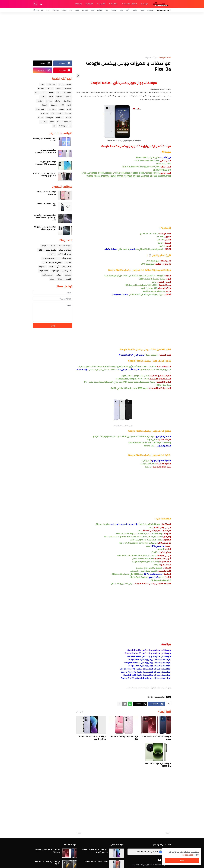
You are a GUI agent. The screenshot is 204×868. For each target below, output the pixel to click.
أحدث (167, 833)
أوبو (127, 10)
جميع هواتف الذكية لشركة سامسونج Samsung (45, 174)
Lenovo (59, 97)
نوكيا (93, 10)
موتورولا (85, 10)
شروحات (78, 4)
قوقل (77, 10)
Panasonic (40, 109)
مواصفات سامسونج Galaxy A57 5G (45, 139)
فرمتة (53, 246)
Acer (52, 122)
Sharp (68, 117)
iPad (69, 109)
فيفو (121, 10)
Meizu (40, 101)
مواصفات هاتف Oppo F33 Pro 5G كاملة (156, 738)
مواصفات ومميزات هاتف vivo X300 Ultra (158, 765)
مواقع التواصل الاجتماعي (52, 262)
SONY (43, 97)
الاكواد (68, 262)
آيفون (142, 10)
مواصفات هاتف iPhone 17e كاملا (46, 193)
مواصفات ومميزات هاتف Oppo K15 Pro (47, 863)
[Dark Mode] (41, 4)
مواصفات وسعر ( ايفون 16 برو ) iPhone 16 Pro (45, 228)
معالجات (68, 275)
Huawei (68, 88)
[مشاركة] (78, 76)
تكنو (42, 10)
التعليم (68, 279)
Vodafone (67, 122)
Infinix (51, 93)
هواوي (114, 10)
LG (36, 93)
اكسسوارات (44, 271)
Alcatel (58, 101)
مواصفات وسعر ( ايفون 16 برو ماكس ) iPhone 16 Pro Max (45, 218)
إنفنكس (100, 10)
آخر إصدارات (55, 271)
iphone (49, 101)
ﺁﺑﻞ (58, 267)
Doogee (50, 117)
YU (58, 122)
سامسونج (150, 10)
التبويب (102, 4)
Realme (41, 88)
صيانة (52, 279)
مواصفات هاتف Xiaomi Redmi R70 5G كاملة (92, 738)
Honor (50, 88)
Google (150, 697)
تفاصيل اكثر (189, 855)
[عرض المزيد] (119, 704)
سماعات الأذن (47, 275)
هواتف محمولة (130, 4)
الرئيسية (144, 4)
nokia (43, 93)
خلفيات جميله (51, 250)
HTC (48, 10)
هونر (107, 10)
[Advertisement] (102, 35)
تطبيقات (89, 4)
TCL (53, 113)
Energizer (52, 109)
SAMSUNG (52, 84)
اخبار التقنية (67, 267)
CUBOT (44, 122)
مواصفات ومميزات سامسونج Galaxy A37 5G (46, 151)
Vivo (42, 84)
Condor (54, 105)
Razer (40, 117)
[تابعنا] (37, 10)
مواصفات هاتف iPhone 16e (46, 205)
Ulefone (44, 113)
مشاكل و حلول (65, 250)
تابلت (40, 250)
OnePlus (56, 10)
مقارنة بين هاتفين (49, 258)
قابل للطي (67, 271)
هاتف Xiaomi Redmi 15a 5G (96, 861)
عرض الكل (80, 712)
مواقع (58, 275)
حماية (60, 279)
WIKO (61, 109)
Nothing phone (65, 126)
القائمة (114, 4)
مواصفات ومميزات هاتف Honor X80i (124, 738)
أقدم (79, 833)
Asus (51, 97)
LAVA (59, 113)
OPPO (59, 88)
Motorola (67, 93)
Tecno (68, 97)
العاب (51, 267)
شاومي (134, 10)
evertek (59, 117)
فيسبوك (42, 267)
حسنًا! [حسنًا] (182, 860)
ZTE (71, 10)
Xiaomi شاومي (65, 84)
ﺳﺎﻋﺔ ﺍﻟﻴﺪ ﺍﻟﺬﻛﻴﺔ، (64, 254)
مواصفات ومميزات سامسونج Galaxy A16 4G (46, 163)
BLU (69, 105)
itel (54, 126)
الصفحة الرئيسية (165, 58)
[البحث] (36, 4)
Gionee (68, 113)
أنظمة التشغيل (65, 258)
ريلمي (64, 10)
